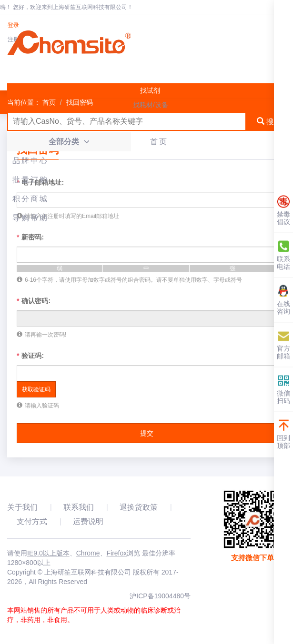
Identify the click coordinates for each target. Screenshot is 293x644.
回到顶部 (283, 434)
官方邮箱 (283, 344)
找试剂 (150, 90)
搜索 (269, 122)
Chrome (88, 553)
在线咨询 (283, 300)
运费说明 (88, 521)
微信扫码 (283, 389)
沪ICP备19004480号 (160, 596)
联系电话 (283, 255)
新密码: (30, 237)
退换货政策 (139, 507)
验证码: (30, 356)
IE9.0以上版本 (48, 553)
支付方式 (32, 521)
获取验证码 (36, 389)
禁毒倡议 (283, 210)
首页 (159, 142)
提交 (147, 433)
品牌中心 (30, 161)
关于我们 (22, 507)
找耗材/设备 (151, 105)
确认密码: (34, 301)
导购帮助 (30, 218)
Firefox (117, 553)
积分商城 (30, 199)
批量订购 (30, 180)
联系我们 (79, 507)
